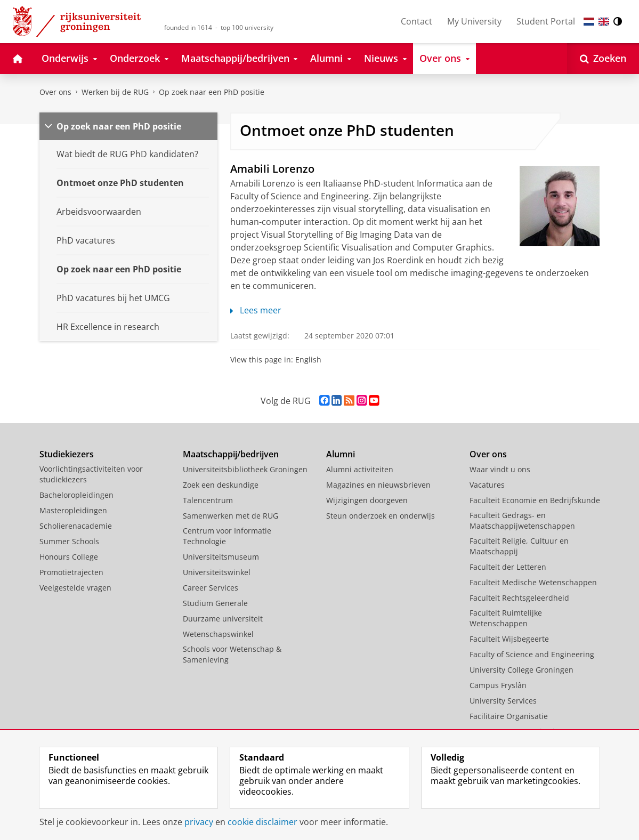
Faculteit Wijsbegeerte (509, 639)
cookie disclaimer (262, 822)
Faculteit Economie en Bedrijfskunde (535, 500)
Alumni (341, 454)
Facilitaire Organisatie (509, 716)
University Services (503, 701)
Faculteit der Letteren (508, 567)
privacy (199, 822)
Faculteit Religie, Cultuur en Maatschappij (519, 546)
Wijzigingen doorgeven (367, 500)
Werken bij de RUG (115, 92)
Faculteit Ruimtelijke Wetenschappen (506, 618)
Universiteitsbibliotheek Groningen (245, 469)
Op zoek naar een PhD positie (212, 92)
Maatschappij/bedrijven (231, 454)
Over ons (55, 92)
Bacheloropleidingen (76, 495)
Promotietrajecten (71, 572)
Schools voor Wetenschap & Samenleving (232, 654)
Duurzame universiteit (223, 619)
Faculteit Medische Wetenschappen (533, 582)
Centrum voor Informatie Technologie (227, 536)
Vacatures (487, 485)
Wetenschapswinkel (218, 634)
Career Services (211, 588)
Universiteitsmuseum (221, 557)
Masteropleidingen (73, 510)
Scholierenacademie (76, 526)
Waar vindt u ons (500, 469)
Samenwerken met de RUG (230, 516)
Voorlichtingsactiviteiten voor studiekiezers (91, 474)
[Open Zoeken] (603, 59)
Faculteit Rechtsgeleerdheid (519, 598)
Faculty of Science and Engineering (532, 654)
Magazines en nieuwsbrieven (378, 485)
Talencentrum (208, 500)
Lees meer (256, 310)
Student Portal (546, 21)
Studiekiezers (67, 454)
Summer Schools (69, 541)
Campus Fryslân (498, 685)
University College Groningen (521, 670)
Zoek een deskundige (221, 485)
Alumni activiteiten (360, 469)
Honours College (69, 557)
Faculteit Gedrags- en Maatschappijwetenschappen (522, 520)
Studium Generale (215, 603)
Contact (416, 21)
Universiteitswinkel (217, 572)
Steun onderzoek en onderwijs (381, 516)
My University (474, 21)
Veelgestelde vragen (75, 588)
